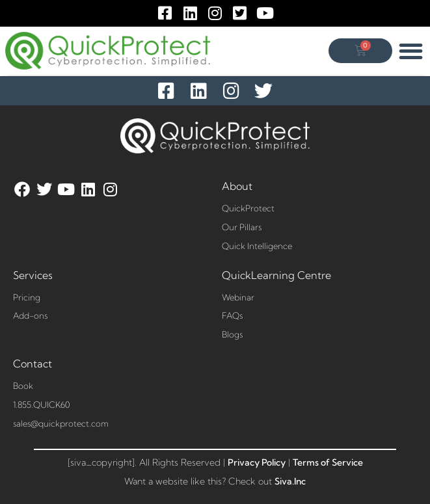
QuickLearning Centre (276, 275)
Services (33, 275)
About (237, 186)
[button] (411, 51)
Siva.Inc (290, 481)
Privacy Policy (257, 462)
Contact (33, 364)
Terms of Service (328, 462)
